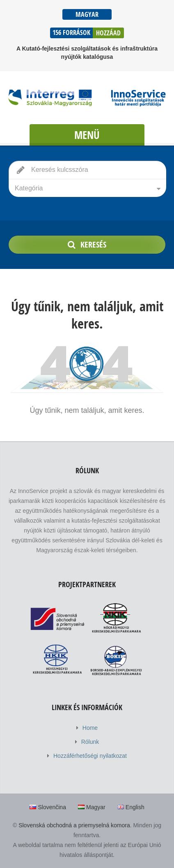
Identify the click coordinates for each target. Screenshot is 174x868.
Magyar (87, 14)
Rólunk (90, 742)
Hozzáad (108, 33)
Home (90, 728)
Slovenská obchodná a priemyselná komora (74, 825)
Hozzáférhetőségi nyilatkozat (90, 756)
